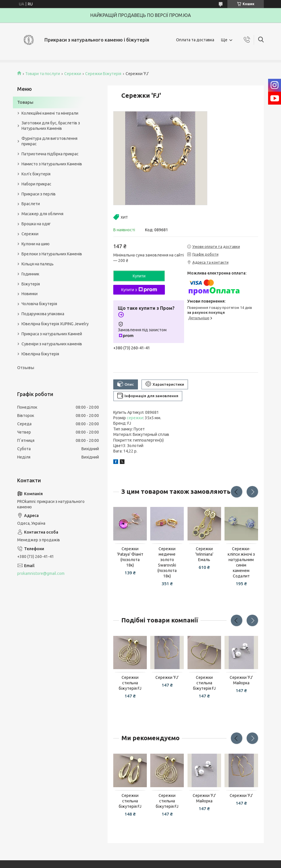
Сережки (73, 74)
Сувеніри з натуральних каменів (52, 344)
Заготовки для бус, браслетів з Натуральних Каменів (51, 126)
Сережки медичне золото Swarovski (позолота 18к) (167, 562)
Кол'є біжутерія (36, 174)
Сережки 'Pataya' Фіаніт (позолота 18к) (130, 557)
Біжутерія (31, 284)
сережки (135, 418)
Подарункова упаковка (43, 314)
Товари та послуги (43, 74)
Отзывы (26, 368)
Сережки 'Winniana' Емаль (204, 554)
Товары (25, 102)
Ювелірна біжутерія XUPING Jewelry (55, 324)
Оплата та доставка (195, 40)
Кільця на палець (38, 264)
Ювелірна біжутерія (40, 354)
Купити (139, 276)
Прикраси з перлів (39, 194)
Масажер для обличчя (42, 214)
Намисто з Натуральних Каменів (52, 164)
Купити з (139, 290)
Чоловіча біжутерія (39, 304)
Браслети (31, 204)
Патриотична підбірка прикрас (50, 154)
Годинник (30, 274)
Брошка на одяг (36, 224)
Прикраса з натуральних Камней (52, 334)
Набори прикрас (36, 184)
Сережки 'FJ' (167, 677)
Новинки (30, 294)
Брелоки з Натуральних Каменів (52, 254)
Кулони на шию (36, 244)
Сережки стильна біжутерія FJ (130, 683)
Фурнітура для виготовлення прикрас (49, 141)
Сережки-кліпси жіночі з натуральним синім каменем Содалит (241, 562)
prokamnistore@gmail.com (41, 573)
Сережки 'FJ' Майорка (241, 680)
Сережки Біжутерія (103, 74)
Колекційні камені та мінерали (50, 113)
